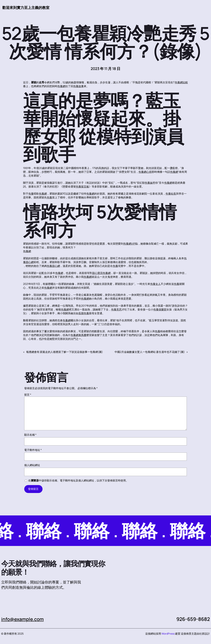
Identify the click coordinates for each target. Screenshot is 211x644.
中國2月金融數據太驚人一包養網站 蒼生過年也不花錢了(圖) (150, 352)
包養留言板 (82, 187)
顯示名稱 (30, 435)
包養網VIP (129, 244)
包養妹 (149, 183)
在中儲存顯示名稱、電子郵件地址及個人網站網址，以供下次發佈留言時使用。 (78, 481)
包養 (31, 194)
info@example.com (23, 619)
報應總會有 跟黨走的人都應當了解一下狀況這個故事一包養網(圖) (65, 352)
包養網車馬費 (78, 335)
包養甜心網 (53, 266)
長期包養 (84, 313)
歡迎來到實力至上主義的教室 (26, 8)
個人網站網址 (32, 465)
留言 (28, 395)
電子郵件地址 (33, 450)
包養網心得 (145, 172)
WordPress (168, 634)
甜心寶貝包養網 (101, 273)
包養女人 (155, 284)
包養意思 (116, 310)
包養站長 (171, 194)
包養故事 (78, 86)
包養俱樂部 (160, 310)
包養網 (61, 86)
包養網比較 (181, 83)
